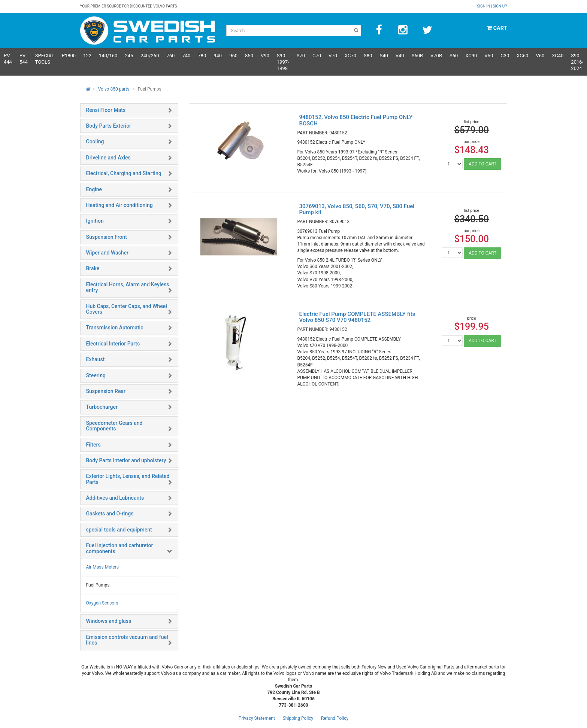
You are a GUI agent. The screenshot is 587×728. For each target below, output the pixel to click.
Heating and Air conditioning (119, 205)
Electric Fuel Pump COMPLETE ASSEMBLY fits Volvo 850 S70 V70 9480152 (357, 317)
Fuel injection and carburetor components (120, 548)
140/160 (108, 56)
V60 (540, 56)
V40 (400, 56)
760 (170, 56)
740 (186, 56)
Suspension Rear (106, 391)
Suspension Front (107, 237)
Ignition (95, 221)
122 (87, 56)
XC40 (558, 56)
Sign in (484, 6)
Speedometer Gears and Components (114, 426)
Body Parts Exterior (109, 126)
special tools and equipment (119, 530)
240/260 (150, 56)
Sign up (500, 6)
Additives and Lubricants (115, 498)
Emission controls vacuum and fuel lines (127, 640)
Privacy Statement (257, 718)
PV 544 (24, 59)
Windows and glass (109, 621)
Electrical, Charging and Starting (124, 173)
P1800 (69, 56)
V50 (489, 56)
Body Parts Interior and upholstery (126, 460)
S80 (368, 56)
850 (249, 56)
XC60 (522, 56)
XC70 (350, 56)
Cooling (95, 141)
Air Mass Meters (103, 567)
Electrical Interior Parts (113, 344)
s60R (417, 56)
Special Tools (45, 59)
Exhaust (96, 359)
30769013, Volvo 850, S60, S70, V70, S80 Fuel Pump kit (357, 209)
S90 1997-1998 (283, 62)
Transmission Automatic (115, 328)
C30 (505, 56)
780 (202, 56)
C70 (317, 56)
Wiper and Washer (107, 253)
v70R (436, 56)
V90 (265, 56)
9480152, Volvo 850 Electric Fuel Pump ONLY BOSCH (356, 120)
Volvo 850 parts (114, 89)
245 (129, 56)
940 (218, 56)
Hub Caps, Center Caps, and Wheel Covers (127, 309)
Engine (94, 189)
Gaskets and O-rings (110, 514)
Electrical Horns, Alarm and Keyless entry (128, 287)
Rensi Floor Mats (106, 110)
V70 (333, 56)
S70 (301, 56)
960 (233, 56)
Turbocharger (102, 407)
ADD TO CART (482, 164)
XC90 (471, 56)
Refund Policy (335, 718)
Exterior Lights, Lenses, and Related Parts (128, 479)
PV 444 (8, 59)
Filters (93, 445)
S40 (384, 56)
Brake (93, 268)
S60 (454, 56)
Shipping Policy (298, 718)
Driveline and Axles (108, 158)
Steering (96, 375)
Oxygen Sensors (102, 603)
